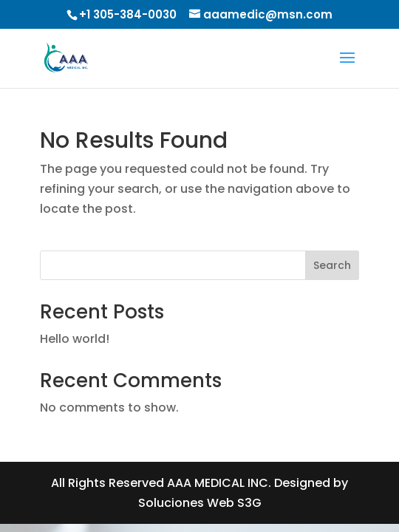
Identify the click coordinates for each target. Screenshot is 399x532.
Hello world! (75, 339)
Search (332, 265)
